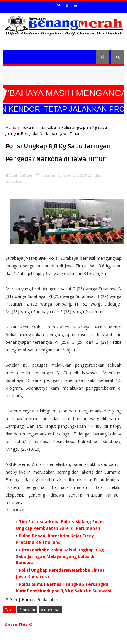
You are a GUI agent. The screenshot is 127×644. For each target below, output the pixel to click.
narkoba (48, 127)
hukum (28, 127)
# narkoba (50, 610)
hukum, (99, 175)
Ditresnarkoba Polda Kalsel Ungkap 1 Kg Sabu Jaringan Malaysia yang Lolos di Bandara (60, 556)
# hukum (27, 610)
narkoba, (14, 181)
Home (11, 127)
